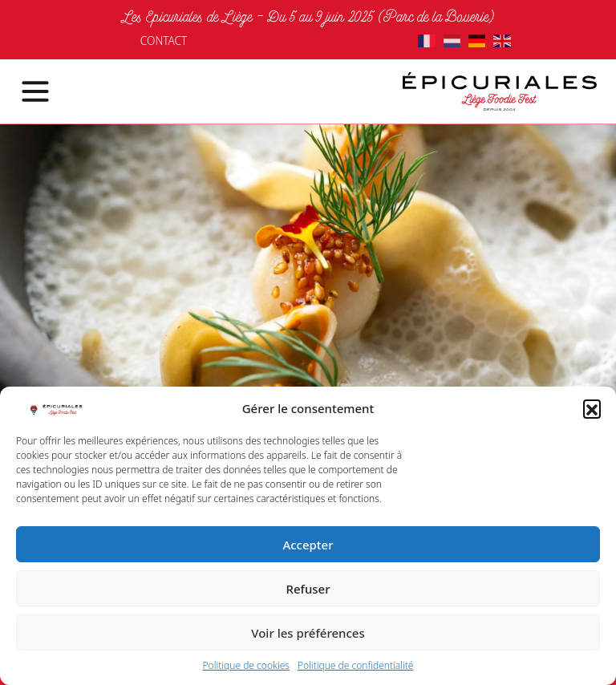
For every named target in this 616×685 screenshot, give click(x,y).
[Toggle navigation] (26, 91)
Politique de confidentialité (356, 665)
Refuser (308, 589)
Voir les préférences (308, 633)
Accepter (308, 545)
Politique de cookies (246, 665)
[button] (592, 408)
